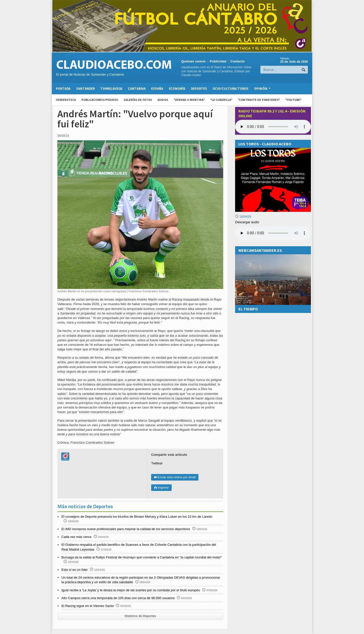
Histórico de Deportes (140, 616)
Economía (177, 88)
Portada (63, 88)
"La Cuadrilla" (221, 100)
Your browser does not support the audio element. (273, 127)
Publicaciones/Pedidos (100, 100)
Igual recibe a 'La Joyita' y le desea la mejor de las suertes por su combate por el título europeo (131, 590)
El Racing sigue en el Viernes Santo (88, 606)
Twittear (157, 463)
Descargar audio (247, 222)
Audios (163, 100)
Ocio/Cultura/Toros (231, 88)
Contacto (238, 61)
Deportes (199, 88)
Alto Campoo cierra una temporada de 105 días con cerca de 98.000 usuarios (118, 598)
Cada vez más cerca (76, 537)
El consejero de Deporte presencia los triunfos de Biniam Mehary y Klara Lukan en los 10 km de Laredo (137, 517)
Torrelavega (111, 88)
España (157, 88)
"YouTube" (293, 100)
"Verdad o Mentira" (189, 100)
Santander (85, 88)
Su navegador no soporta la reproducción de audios (273, 233)
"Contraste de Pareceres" (259, 100)
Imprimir (161, 488)
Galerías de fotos (138, 100)
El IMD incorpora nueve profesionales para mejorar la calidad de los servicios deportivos (126, 529)
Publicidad (218, 61)
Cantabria (137, 88)
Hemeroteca (66, 100)
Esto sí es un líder (75, 570)
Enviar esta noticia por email (175, 477)
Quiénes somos (194, 61)
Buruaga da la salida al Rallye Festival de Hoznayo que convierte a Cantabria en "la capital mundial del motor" (142, 557)
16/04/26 (243, 217)
